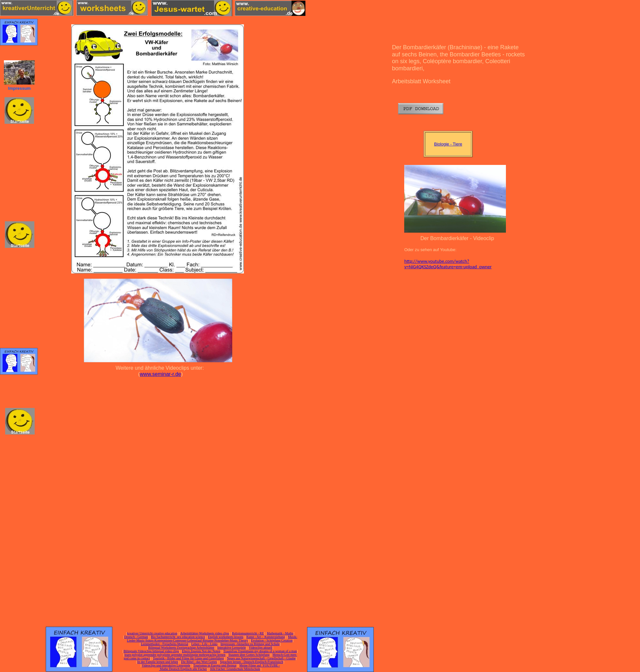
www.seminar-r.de (160, 374)
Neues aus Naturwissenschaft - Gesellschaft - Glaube (261, 658)
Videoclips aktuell (260, 648)
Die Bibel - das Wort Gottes (199, 662)
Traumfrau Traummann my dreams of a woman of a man (260, 651)
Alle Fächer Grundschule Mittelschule (235, 669)
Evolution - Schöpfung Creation (272, 640)
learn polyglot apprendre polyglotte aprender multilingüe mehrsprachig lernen (175, 655)
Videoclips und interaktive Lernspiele (166, 665)
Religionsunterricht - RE (248, 633)
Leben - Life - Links (205, 644)
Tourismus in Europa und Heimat (215, 665)
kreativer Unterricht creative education (152, 633)
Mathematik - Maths (280, 633)
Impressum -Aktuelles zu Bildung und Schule (250, 644)
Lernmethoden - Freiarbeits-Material (165, 644)
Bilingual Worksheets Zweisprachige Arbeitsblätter (181, 648)
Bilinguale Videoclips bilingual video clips (151, 651)
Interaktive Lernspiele (232, 648)
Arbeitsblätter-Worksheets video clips (205, 633)
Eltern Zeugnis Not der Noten (201, 651)
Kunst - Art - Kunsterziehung (266, 637)
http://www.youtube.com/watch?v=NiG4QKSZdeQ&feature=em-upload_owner (448, 264)
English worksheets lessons (226, 637)
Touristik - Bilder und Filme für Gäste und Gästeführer (188, 658)
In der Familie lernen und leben (158, 662)
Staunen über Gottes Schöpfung (249, 655)
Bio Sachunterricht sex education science (178, 637)
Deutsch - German (136, 637)
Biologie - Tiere (448, 144)
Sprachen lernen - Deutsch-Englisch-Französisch (251, 662)
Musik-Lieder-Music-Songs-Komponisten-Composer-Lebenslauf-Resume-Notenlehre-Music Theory (212, 639)
